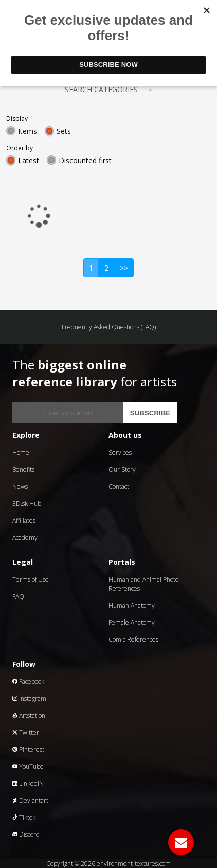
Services (120, 453)
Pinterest (28, 749)
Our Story (122, 470)
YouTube (28, 766)
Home (21, 453)
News (20, 486)
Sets (64, 131)
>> (124, 268)
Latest (29, 160)
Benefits (23, 470)
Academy (25, 537)
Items (28, 131)
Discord (26, 834)
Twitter (26, 732)
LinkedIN (28, 783)
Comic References (133, 639)
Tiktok (24, 817)
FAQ (18, 597)
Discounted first (85, 160)
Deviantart (30, 800)
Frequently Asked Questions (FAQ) (109, 327)
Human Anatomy (132, 605)
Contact (119, 486)
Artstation (29, 715)
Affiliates (24, 520)
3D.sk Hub (27, 503)
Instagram (29, 698)
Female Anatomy (132, 622)
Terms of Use (31, 580)
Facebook (28, 681)
